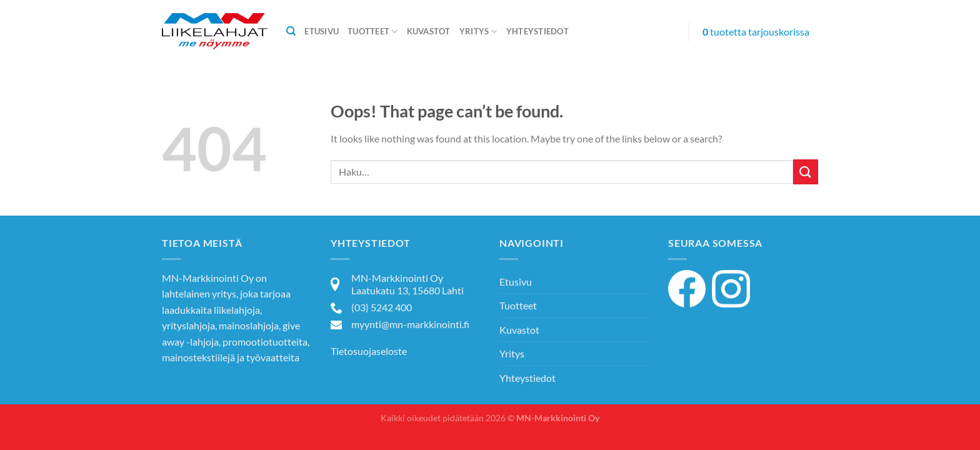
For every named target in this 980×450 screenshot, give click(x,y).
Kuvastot (429, 31)
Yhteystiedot (537, 31)
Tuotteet (373, 32)
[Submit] (806, 172)
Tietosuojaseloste (369, 351)
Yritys (478, 32)
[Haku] (291, 31)
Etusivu (322, 31)
